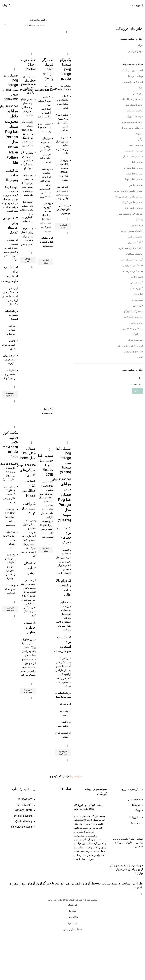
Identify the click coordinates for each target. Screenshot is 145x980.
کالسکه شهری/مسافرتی (130, 248)
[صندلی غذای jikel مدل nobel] (28, 435)
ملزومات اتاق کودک (133, 317)
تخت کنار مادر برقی (133, 265)
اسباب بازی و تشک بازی (130, 346)
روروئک (139, 133)
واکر (140, 139)
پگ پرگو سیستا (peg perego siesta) (66, 68)
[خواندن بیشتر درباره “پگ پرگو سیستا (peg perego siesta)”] (64, 233)
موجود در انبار (136, 51)
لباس (140, 357)
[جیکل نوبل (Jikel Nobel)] (28, 41)
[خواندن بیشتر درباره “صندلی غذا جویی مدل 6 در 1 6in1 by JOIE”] (46, 569)
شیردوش (138, 305)
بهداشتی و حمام (135, 76)
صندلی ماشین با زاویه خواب (128, 191)
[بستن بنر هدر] (141, 942)
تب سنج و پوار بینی (133, 351)
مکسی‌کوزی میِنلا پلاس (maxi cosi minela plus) (10, 467)
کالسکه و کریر (135, 237)
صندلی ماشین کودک (132, 202)
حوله (140, 88)
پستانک (139, 219)
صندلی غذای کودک (133, 179)
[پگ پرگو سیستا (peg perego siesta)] (64, 41)
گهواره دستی (136, 288)
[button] (10, 414)
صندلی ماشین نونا (134, 208)
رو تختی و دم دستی (133, 328)
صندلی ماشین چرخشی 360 (129, 197)
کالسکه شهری (135, 242)
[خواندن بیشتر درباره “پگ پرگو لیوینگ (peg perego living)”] (46, 269)
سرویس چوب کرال (133, 156)
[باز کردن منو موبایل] (138, 5)
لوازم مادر (138, 294)
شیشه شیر (137, 225)
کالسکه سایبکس (134, 111)
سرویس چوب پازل (133, 151)
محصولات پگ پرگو (133, 311)
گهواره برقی (137, 282)
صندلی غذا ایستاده (133, 168)
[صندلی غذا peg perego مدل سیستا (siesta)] (64, 435)
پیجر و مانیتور (136, 323)
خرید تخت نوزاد (135, 116)
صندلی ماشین (136, 185)
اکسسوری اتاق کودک (132, 70)
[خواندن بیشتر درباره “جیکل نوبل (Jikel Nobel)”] (28, 275)
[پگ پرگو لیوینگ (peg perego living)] (46, 41)
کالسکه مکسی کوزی (132, 231)
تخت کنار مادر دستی (132, 271)
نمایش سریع (67, 240)
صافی (137, 391)
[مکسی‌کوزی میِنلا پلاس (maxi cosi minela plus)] (10, 435)
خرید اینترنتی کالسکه (132, 99)
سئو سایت (110, 931)
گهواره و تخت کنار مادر (131, 260)
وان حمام (138, 93)
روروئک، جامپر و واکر (132, 128)
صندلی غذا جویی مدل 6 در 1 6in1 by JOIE (46, 484)
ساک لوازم (137, 300)
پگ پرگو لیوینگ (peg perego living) (48, 68)
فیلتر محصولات (38, 20)
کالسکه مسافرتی (134, 254)
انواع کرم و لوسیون (133, 82)
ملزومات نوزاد (135, 340)
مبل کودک (138, 334)
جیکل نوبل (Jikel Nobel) (28, 64)
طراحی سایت (132, 931)
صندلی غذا (137, 162)
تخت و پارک (137, 277)
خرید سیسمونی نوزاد (132, 122)
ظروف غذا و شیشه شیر (130, 214)
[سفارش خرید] (25, 25)
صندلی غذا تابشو (134, 174)
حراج (140, 45)
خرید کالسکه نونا (134, 105)
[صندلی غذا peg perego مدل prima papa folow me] (10, 41)
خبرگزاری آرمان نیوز (35, 931)
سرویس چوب (136, 145)
